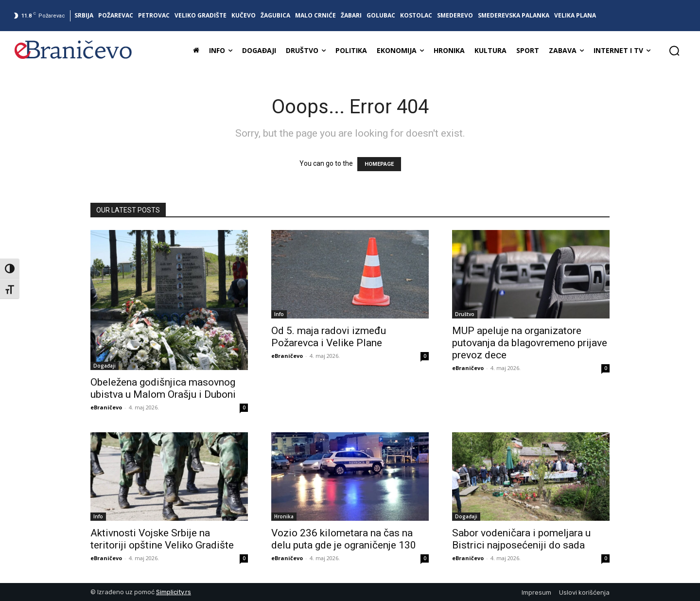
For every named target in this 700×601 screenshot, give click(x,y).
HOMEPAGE (379, 164)
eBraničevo (106, 407)
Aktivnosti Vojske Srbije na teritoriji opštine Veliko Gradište (162, 539)
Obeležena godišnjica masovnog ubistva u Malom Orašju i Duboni (163, 388)
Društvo (465, 314)
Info (279, 314)
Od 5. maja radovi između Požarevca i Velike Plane (329, 337)
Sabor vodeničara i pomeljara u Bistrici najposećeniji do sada (521, 539)
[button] (674, 51)
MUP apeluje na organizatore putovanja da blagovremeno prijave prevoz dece (530, 343)
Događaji (105, 366)
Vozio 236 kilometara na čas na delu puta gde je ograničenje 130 (344, 539)
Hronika (284, 516)
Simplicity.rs (174, 592)
